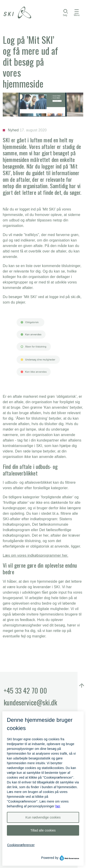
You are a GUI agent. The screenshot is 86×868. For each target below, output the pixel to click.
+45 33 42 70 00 (25, 690)
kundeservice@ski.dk (30, 702)
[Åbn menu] (77, 13)
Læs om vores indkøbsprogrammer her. (36, 555)
